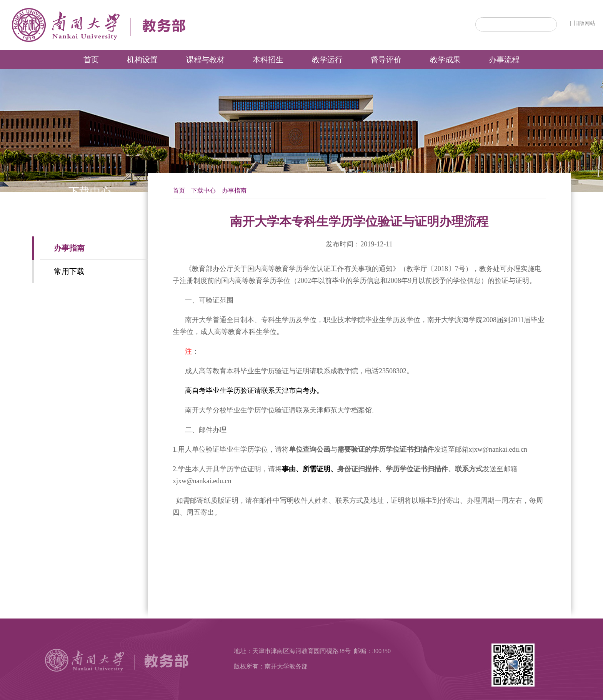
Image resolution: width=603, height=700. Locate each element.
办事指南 (234, 190)
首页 (179, 190)
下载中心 (203, 190)
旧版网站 (585, 23)
